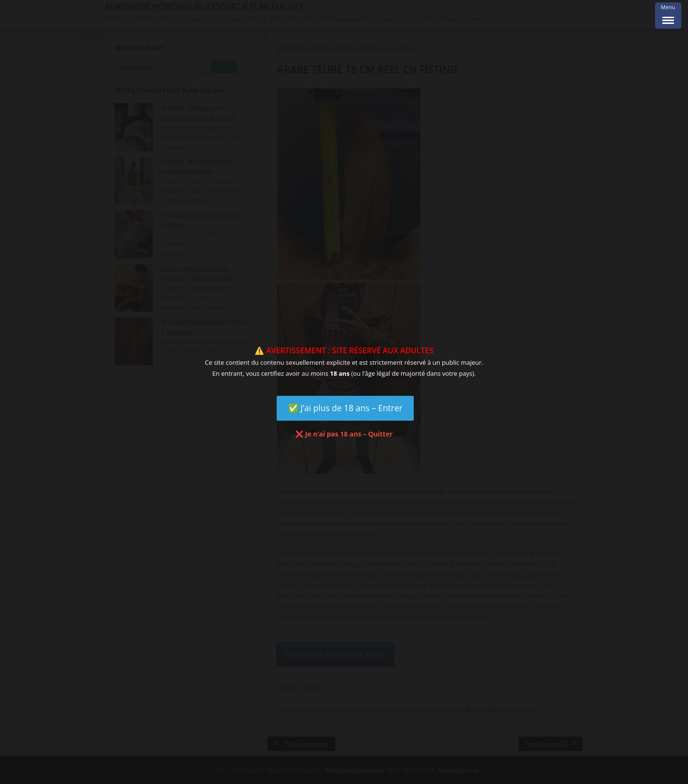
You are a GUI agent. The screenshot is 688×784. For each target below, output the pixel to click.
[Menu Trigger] (668, 16)
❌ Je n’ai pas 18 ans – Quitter (344, 434)
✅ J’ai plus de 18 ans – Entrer (345, 408)
